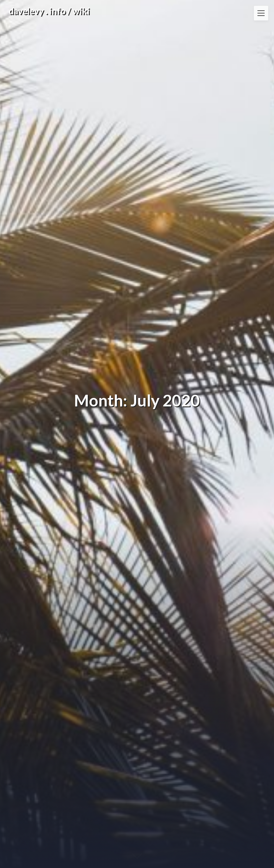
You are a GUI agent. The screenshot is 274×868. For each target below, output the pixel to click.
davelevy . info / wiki (49, 11)
